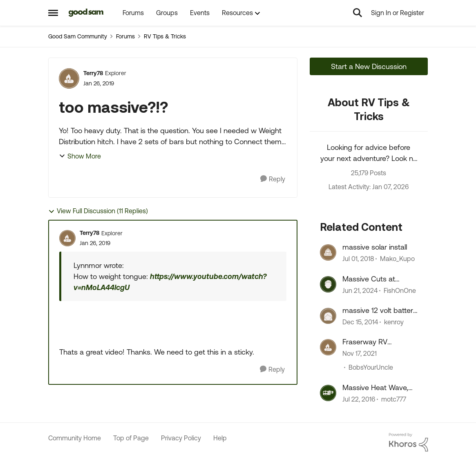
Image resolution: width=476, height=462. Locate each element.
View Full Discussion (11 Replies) (98, 211)
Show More (80, 156)
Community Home (75, 438)
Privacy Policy (181, 438)
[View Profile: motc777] (328, 393)
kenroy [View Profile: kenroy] (394, 322)
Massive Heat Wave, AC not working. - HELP (375, 388)
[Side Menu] (53, 13)
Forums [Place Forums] (125, 36)
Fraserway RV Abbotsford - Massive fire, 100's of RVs (378, 342)
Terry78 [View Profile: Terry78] (93, 73)
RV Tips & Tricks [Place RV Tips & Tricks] (165, 36)
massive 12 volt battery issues (380, 310)
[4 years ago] (360, 354)
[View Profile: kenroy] (328, 316)
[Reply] (273, 179)
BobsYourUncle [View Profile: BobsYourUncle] (371, 368)
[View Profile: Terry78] (69, 78)
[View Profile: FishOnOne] (328, 284)
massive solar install (375, 247)
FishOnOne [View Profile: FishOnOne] (400, 290)
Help (220, 438)
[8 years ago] (358, 259)
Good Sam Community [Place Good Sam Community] (78, 36)
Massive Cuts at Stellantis (369, 279)
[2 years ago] (360, 290)
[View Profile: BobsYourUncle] (328, 347)
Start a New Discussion (369, 66)
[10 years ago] (359, 399)
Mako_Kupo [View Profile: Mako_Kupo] (397, 259)
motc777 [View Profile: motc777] (394, 399)
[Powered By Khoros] (409, 442)
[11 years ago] (360, 322)
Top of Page (131, 438)
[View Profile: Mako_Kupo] (328, 252)
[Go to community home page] (86, 13)
